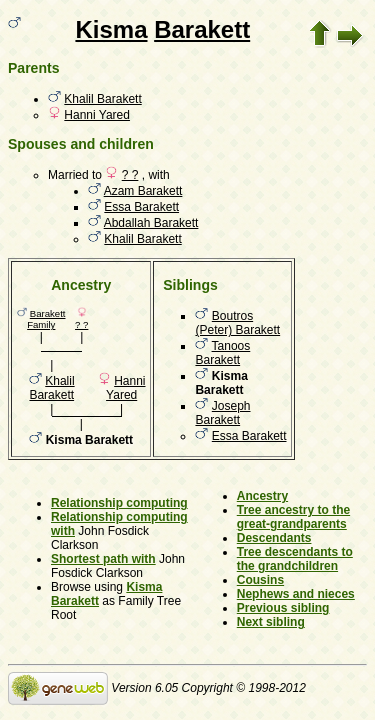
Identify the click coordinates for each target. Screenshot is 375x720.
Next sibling (271, 622)
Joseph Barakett (222, 413)
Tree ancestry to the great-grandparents (293, 517)
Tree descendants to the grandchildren (295, 559)
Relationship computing (119, 503)
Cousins (260, 580)
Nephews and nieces (296, 594)
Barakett (202, 29)
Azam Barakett (143, 191)
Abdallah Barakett (151, 223)
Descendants (274, 538)
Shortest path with (103, 559)
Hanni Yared (97, 115)
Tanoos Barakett (222, 353)
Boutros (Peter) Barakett (237, 323)
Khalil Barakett (102, 99)
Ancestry (262, 496)
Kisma (111, 29)
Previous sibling (283, 608)
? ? (130, 175)
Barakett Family (46, 319)
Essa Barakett (141, 207)
